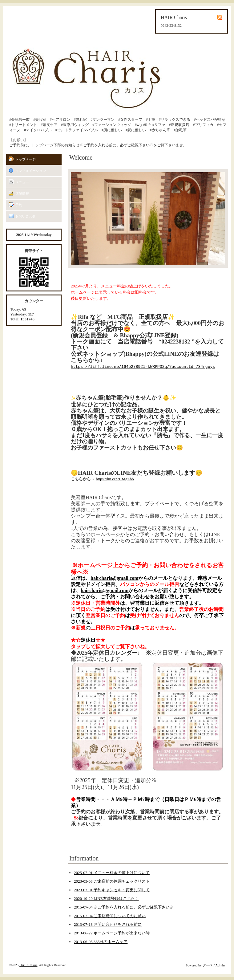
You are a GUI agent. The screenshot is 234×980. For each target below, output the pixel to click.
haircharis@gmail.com (114, 578)
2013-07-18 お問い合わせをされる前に (108, 924)
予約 (19, 205)
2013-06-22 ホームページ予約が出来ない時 (112, 933)
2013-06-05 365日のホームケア (101, 942)
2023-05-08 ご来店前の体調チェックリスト (112, 881)
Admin (220, 965)
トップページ (26, 159)
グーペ (208, 965)
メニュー (22, 182)
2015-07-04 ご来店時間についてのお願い (110, 916)
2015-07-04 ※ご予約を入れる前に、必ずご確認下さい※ (124, 907)
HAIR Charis (28, 965)
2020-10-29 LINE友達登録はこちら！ (106, 899)
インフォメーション (31, 171)
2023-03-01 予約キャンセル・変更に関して (112, 890)
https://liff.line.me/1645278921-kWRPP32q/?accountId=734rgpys (143, 367)
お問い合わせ (26, 216)
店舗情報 (22, 193)
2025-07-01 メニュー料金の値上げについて (112, 873)
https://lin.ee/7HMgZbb (115, 479)
